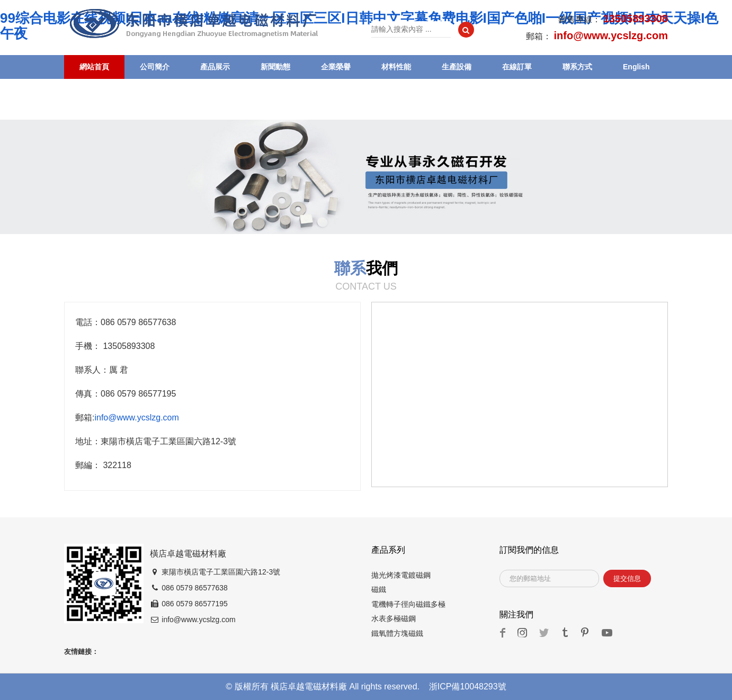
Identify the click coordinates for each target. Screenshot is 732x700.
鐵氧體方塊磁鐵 (397, 633)
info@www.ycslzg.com (136, 418)
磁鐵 (379, 589)
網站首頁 (94, 67)
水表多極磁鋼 (394, 618)
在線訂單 (517, 67)
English (636, 67)
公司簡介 (155, 67)
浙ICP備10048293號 (468, 686)
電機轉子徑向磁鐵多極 (408, 604)
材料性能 (396, 67)
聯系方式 (577, 67)
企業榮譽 (336, 67)
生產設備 (457, 67)
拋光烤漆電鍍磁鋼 (401, 575)
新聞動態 (275, 67)
